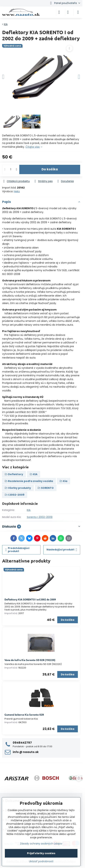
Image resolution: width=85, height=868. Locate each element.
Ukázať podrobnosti (41, 861)
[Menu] (78, 12)
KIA (29, 510)
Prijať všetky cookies (41, 853)
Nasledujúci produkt (62, 550)
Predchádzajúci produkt (17, 550)
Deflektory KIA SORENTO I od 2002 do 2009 (30, 599)
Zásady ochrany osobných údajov (41, 844)
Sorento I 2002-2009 (40, 517)
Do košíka (50, 169)
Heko (17, 191)
